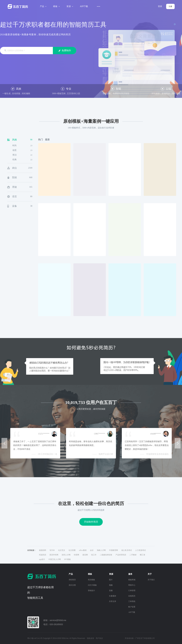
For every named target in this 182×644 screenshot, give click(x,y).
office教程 (83, 550)
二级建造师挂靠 (106, 555)
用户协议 (99, 638)
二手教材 (133, 555)
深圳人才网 (66, 555)
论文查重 (72, 550)
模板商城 (132, 580)
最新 (47, 140)
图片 (111, 580)
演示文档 (72, 585)
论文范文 (62, 550)
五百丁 (18, 6)
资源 (69, 6)
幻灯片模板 (92, 585)
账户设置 (132, 607)
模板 (56, 6)
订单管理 (132, 591)
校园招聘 (43, 550)
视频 (111, 585)
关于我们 (151, 580)
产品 (43, 6)
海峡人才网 (101, 550)
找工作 (94, 555)
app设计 (42, 559)
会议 (92, 550)
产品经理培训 (121, 555)
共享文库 (113, 601)
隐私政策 (91, 638)
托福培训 (43, 555)
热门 (41, 140)
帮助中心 (132, 585)
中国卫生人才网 (55, 559)
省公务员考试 (127, 550)
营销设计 (91, 591)
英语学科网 (54, 555)
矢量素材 (113, 596)
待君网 (76, 555)
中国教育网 (113, 550)
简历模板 (91, 580)
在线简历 (132, 596)
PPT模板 (67, 559)
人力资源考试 (140, 550)
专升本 (52, 550)
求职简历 (72, 580)
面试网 (85, 555)
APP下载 (84, 6)
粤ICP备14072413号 (35, 638)
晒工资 (143, 555)
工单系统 (132, 601)
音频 (111, 591)
